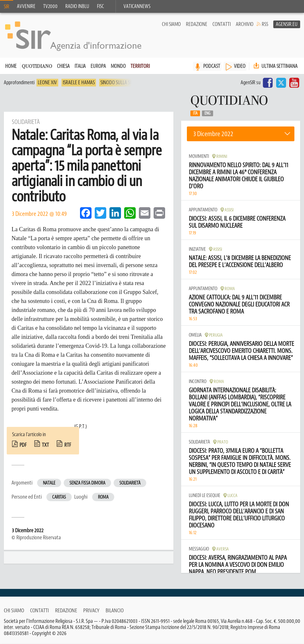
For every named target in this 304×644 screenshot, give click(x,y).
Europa (98, 66)
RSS (265, 24)
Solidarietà (130, 483)
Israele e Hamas (79, 83)
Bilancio (115, 610)
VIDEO (240, 66)
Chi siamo (171, 24)
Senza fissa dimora (87, 483)
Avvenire (26, 6)
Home (11, 66)
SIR (7, 7)
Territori (140, 66)
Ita (195, 113)
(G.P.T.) (80, 427)
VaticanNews (137, 6)
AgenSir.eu (287, 24)
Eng (208, 113)
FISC (100, 6)
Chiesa (63, 66)
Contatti (222, 24)
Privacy (91, 610)
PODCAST (212, 66)
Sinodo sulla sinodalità (125, 83)
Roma (103, 497)
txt (45, 445)
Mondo (118, 66)
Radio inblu (77, 6)
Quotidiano (37, 67)
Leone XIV (47, 83)
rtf (68, 445)
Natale (49, 483)
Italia (80, 66)
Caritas (59, 497)
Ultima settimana (275, 66)
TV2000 (50, 6)
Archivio (245, 24)
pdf (23, 445)
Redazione (197, 24)
